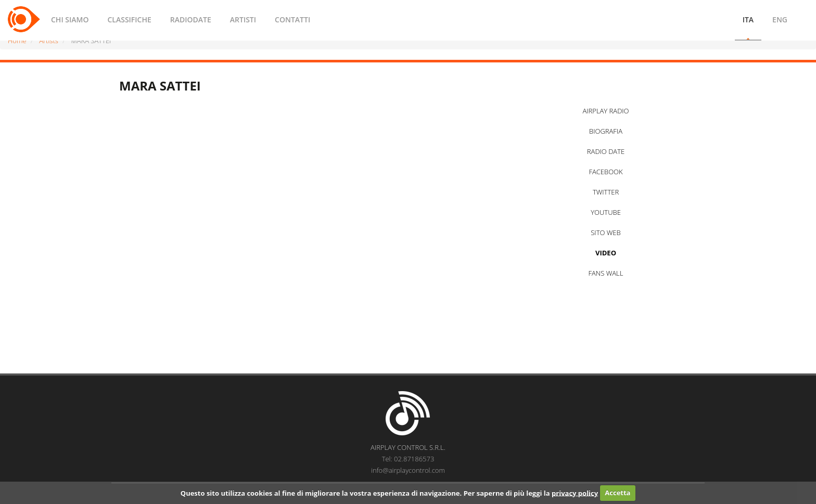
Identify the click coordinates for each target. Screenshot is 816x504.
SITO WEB (605, 232)
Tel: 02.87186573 (408, 459)
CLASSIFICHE (129, 20)
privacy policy (575, 493)
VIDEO (606, 253)
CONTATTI (292, 20)
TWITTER (606, 192)
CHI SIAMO (70, 20)
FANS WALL (606, 273)
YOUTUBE (606, 212)
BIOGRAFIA (606, 131)
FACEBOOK (605, 172)
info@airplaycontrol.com (408, 470)
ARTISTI (243, 20)
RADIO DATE (606, 151)
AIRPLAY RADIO (605, 111)
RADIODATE (191, 20)
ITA (748, 20)
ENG (780, 20)
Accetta (617, 493)
